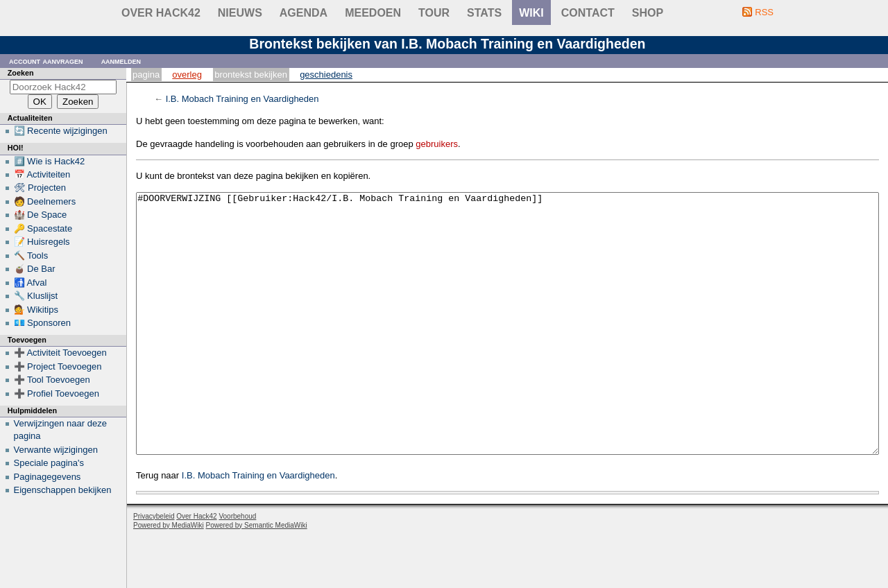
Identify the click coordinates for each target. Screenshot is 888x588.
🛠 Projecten (40, 188)
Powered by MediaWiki (169, 577)
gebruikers (437, 144)
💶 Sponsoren (43, 323)
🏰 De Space (41, 215)
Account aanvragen (46, 61)
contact (588, 13)
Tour (434, 13)
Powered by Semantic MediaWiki (257, 577)
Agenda (304, 13)
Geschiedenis (326, 75)
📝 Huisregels (42, 242)
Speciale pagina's (49, 463)
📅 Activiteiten (42, 174)
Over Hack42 (161, 13)
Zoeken (21, 73)
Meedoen (373, 13)
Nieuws (240, 13)
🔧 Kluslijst (36, 296)
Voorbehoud (237, 568)
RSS (764, 12)
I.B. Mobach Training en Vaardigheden (242, 99)
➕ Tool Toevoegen (52, 380)
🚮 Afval (31, 283)
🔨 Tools (31, 256)
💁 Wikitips (36, 310)
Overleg (187, 75)
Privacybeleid (154, 568)
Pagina (146, 75)
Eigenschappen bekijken (63, 490)
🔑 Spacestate (43, 228)
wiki (531, 13)
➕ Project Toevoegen (58, 366)
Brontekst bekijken (251, 75)
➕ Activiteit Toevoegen (60, 353)
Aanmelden (121, 61)
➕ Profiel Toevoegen (57, 394)
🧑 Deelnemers (45, 201)
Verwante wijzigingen (56, 450)
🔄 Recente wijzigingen (61, 131)
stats (484, 13)
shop (648, 13)
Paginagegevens (48, 477)
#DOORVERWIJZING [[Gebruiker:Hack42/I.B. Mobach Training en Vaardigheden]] (507, 350)
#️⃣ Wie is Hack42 (50, 161)
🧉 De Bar (35, 269)
